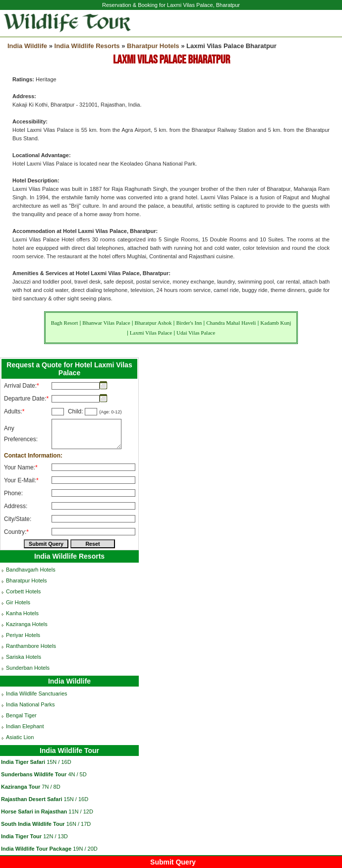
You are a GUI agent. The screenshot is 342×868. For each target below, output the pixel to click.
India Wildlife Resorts (87, 46)
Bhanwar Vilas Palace (106, 323)
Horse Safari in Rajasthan (34, 811)
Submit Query (173, 862)
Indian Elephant (25, 726)
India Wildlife (27, 46)
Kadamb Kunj (276, 323)
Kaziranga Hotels (27, 624)
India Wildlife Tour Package (36, 849)
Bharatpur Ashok (153, 323)
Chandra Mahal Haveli (231, 323)
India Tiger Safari (23, 762)
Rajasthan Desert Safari (32, 799)
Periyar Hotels (23, 635)
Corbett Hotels (23, 591)
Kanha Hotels (22, 613)
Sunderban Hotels (28, 668)
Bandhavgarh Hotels (31, 570)
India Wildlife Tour (69, 751)
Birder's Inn (189, 323)
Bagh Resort (65, 323)
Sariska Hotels (24, 657)
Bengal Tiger (21, 715)
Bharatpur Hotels (153, 46)
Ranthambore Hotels (31, 646)
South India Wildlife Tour (33, 824)
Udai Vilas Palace (196, 333)
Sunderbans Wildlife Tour (34, 774)
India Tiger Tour (21, 836)
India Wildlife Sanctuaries (37, 694)
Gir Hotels (18, 602)
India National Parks (30, 704)
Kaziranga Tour (21, 787)
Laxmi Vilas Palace (151, 333)
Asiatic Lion (20, 737)
